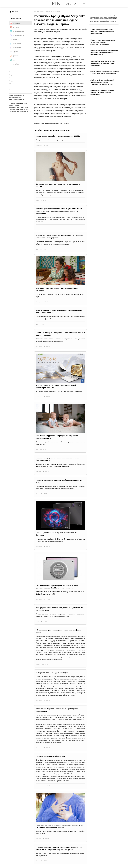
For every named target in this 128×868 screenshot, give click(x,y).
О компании (13, 72)
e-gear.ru (15, 52)
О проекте (13, 75)
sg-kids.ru (16, 56)
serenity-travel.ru (18, 31)
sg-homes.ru (17, 43)
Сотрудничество (15, 81)
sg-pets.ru (16, 60)
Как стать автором (15, 78)
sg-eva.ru (16, 39)
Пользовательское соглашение (20, 90)
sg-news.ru (16, 23)
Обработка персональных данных (18, 85)
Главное (14, 12)
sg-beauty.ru (17, 48)
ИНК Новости (64, 4)
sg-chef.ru (16, 27)
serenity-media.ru (18, 35)
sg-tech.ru (16, 64)
